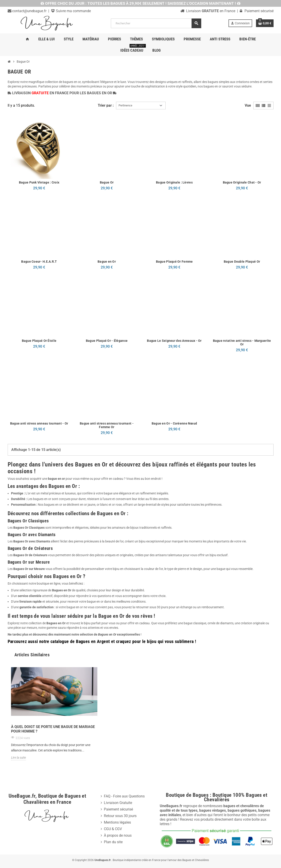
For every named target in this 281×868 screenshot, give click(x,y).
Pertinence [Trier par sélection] (125, 105)
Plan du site (113, 842)
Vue (248, 105)
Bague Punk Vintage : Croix (39, 182)
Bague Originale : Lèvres (174, 182)
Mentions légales (117, 822)
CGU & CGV (113, 829)
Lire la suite (18, 758)
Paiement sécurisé (118, 809)
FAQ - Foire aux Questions (124, 796)
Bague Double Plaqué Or (242, 262)
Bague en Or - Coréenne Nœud (174, 423)
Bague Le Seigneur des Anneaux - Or (174, 341)
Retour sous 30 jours (120, 816)
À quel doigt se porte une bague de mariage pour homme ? (53, 729)
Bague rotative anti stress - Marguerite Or (242, 342)
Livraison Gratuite (118, 803)
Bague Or (107, 182)
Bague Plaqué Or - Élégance (107, 341)
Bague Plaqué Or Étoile (39, 341)
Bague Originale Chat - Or (242, 182)
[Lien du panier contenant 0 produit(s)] (265, 23)
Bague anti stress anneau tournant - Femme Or (107, 425)
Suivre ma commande (73, 11)
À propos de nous (118, 835)
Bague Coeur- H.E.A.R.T (39, 262)
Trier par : (106, 105)
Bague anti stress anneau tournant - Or (39, 423)
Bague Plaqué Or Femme (174, 262)
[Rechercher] (156, 23)
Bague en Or (107, 262)
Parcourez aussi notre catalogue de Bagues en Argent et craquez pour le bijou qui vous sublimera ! (102, 642)
